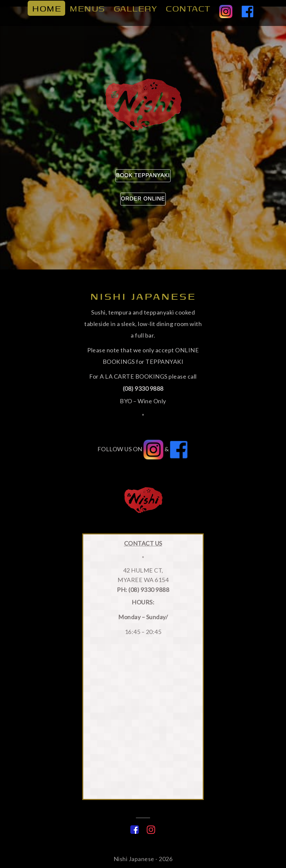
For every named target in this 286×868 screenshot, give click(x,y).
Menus (87, 10)
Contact (188, 10)
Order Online (143, 199)
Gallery (135, 10)
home (46, 10)
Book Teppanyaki (143, 175)
